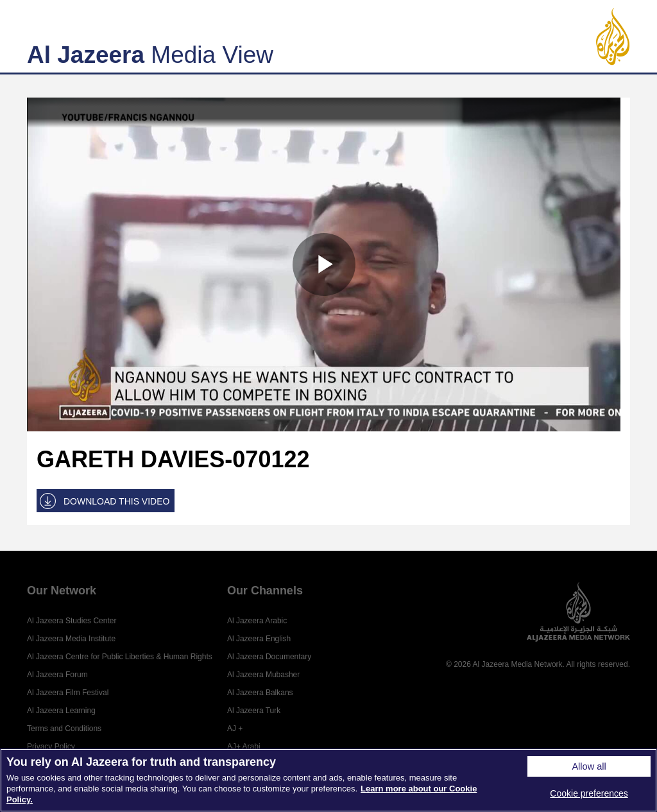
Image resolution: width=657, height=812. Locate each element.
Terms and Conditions (64, 729)
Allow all (589, 766)
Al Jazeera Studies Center (72, 621)
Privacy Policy (51, 747)
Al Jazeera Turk (254, 711)
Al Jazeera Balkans (260, 693)
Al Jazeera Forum (57, 675)
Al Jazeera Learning (61, 711)
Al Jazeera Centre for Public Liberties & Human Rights (120, 657)
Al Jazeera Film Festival (68, 693)
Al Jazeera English (259, 639)
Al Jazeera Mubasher (263, 675)
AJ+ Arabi (244, 747)
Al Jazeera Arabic (257, 621)
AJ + (235, 729)
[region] (328, 780)
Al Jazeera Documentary (269, 657)
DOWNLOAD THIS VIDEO (116, 501)
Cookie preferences (589, 793)
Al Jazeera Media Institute (71, 639)
